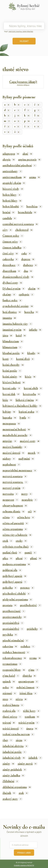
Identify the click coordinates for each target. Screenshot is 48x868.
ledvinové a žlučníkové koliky (22, 406)
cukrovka (11, 259)
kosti (8, 359)
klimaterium (12, 347)
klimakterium (13, 341)
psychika (10, 634)
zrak (24, 793)
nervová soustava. (15, 482)
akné (28, 154)
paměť (31, 552)
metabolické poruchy (18, 435)
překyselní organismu (18, 599)
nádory (9, 459)
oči (32, 511)
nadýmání (27, 459)
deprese (28, 259)
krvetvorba (32, 394)
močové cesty (30, 441)
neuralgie (30, 500)
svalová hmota (13, 705)
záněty (9, 764)
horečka (32, 312)
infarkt (36, 330)
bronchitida (28, 212)
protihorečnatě (14, 611)
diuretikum (12, 271)
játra (8, 335)
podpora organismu (17, 564)
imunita (10, 318)
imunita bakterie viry (18, 324)
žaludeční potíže (15, 752)
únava (32, 728)
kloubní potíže (14, 353)
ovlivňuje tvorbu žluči (18, 547)
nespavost (11, 500)
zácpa (22, 740)
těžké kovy (32, 711)
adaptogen (11, 154)
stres (8, 699)
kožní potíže (12, 371)
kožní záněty (12, 377)
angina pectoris (30, 159)
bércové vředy (13, 189)
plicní (22, 558)
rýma (34, 670)
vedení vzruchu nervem (19, 734)
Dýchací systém (14, 288)
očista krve (26, 517)
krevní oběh (33, 388)
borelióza (34, 206)
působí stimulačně (16, 640)
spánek (9, 681)
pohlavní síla (12, 570)
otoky (22, 541)
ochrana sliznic (14, 511)
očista (9, 517)
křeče (31, 377)
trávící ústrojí (13, 728)
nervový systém (14, 488)
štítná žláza (28, 693)
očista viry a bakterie (17, 535)
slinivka (30, 676)
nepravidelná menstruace (20, 470)
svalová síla (12, 711)
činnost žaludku (14, 247)
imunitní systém (14, 330)
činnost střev (13, 242)
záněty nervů (28, 764)
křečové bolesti (14, 382)
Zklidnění (11, 781)
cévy (8, 230)
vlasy (8, 740)
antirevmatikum (15, 177)
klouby (34, 353)
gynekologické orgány (18, 306)
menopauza (12, 423)
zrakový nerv (13, 799)
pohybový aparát (15, 576)
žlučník (9, 793)
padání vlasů (12, 552)
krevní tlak (11, 394)
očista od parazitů (16, 523)
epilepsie (27, 294)
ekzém (34, 288)
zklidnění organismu (17, 787)
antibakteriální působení (20, 165)
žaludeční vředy (14, 758)
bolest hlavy (12, 195)
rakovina (10, 646)
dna (28, 271)
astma (35, 177)
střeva (22, 699)
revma (36, 658)
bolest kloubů (13, 206)
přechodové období (17, 593)
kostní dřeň (25, 359)
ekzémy (9, 294)
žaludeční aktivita (16, 746)
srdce (8, 687)
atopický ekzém (14, 183)
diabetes (30, 265)
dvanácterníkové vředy (18, 277)
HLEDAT (24, 41)
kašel (21, 335)
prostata (10, 605)
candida (10, 218)
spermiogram (29, 681)
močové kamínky (15, 447)
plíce (8, 558)
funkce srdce (13, 300)
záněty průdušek (15, 769)
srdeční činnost (28, 687)
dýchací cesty (13, 283)
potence (27, 588)
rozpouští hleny (14, 670)
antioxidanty (13, 171)
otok (8, 541)
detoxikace (12, 265)
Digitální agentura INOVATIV (24, 865)
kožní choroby (14, 365)
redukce (28, 646)
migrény (10, 441)
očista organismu (15, 529)
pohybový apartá (15, 582)
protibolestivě (31, 605)
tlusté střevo (12, 717)
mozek (34, 453)
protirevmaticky (15, 617)
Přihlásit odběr (24, 853)
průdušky (35, 629)
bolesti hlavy (12, 201)
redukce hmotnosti (16, 652)
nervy (27, 494)
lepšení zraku (29, 412)
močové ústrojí (14, 453)
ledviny (9, 412)
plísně (36, 558)
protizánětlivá (13, 623)
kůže (8, 400)
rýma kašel (11, 676)
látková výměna (27, 400)
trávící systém (29, 723)
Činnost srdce (13, 236)
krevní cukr (12, 388)
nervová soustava (15, 476)
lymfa (25, 418)
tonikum (32, 717)
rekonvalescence (15, 658)
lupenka (10, 418)
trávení (9, 723)
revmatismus (12, 664)
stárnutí (10, 693)
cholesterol (24, 230)
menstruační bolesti (17, 429)
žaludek (35, 758)
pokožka (10, 588)
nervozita (11, 494)
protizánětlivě (13, 629)
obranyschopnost (15, 505)
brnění (9, 212)
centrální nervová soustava (21, 224)
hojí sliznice (12, 312)
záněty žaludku (14, 775)
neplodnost (12, 464)
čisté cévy (11, 253)
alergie (9, 159)
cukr (27, 253)
